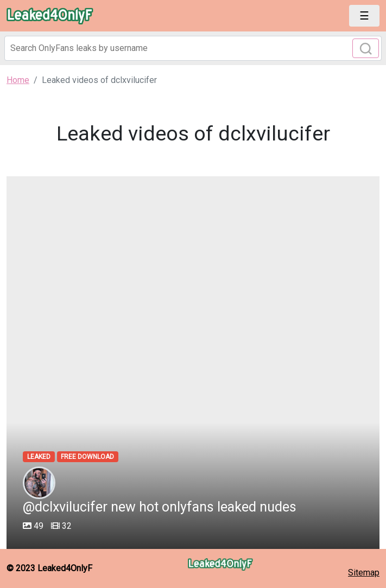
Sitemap (364, 573)
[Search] (193, 48)
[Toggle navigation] (364, 16)
